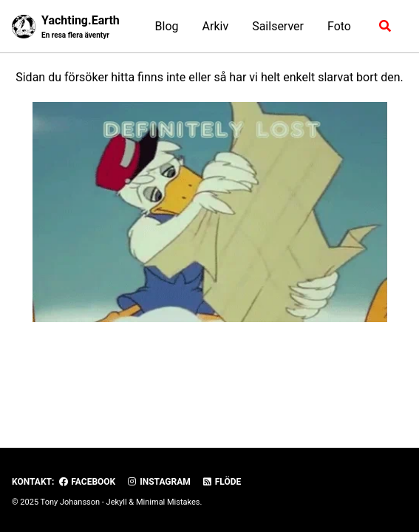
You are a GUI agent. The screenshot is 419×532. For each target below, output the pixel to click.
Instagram (159, 482)
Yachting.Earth (81, 27)
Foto (339, 26)
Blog (167, 26)
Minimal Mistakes (168, 502)
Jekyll (117, 502)
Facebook (86, 482)
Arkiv (216, 26)
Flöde (222, 482)
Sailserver (278, 26)
